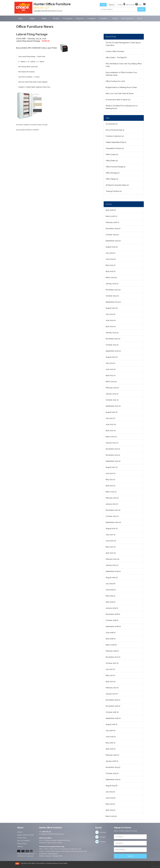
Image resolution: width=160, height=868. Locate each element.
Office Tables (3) (112, 179)
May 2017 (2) (110, 675)
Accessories (68, 18)
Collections (80, 18)
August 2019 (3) (112, 577)
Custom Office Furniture (115, 51)
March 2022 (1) (111, 437)
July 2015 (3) (110, 792)
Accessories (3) (112, 124)
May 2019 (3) (110, 596)
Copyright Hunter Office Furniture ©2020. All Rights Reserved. (40, 863)
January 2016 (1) (112, 761)
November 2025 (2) (113, 229)
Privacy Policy (22, 838)
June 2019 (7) (111, 590)
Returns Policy (22, 844)
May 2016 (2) (110, 743)
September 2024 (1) (113, 302)
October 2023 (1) (112, 345)
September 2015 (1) (113, 780)
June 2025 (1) (111, 259)
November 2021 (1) (113, 455)
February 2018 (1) (112, 651)
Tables (44, 18)
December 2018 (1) (113, 614)
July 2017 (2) (110, 669)
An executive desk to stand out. (118, 100)
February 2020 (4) (112, 559)
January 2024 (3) (112, 333)
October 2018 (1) (112, 620)
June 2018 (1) (111, 633)
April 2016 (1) (111, 749)
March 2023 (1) (111, 382)
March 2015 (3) (111, 816)
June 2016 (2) (111, 737)
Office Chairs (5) (112, 154)
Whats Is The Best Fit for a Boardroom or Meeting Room (122, 107)
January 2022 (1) (112, 443)
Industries (103, 18)
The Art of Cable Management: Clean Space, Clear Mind (123, 44)
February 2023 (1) (112, 388)
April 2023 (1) (111, 375)
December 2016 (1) (113, 700)
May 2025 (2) (110, 265)
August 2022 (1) (112, 412)
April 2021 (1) (110, 486)
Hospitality (91, 18)
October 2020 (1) (112, 516)
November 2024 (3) (113, 290)
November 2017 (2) (113, 657)
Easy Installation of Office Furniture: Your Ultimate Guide (121, 74)
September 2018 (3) (113, 626)
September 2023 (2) (113, 351)
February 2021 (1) (112, 498)
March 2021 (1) (111, 492)
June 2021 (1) (111, 473)
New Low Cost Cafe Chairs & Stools (120, 94)
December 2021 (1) (113, 449)
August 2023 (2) (112, 357)
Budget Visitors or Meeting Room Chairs (121, 87)
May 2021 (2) (110, 480)
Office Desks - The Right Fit (116, 58)
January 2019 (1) (112, 608)
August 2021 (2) (112, 467)
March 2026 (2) (111, 216)
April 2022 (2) (111, 431)
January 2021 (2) (112, 504)
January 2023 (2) (112, 394)
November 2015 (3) (113, 767)
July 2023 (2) (110, 363)
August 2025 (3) (112, 247)
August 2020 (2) (112, 529)
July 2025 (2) (110, 253)
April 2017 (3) (111, 682)
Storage (56, 18)
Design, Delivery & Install (25, 835)
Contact (20, 832)
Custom (115, 18)
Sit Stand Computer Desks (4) (117, 185)
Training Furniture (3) (114, 191)
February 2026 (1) (112, 222)
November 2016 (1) (113, 706)
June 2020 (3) (111, 541)
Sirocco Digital (63, 863)
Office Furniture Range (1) (116, 167)
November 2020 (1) (113, 510)
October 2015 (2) (112, 773)
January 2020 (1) (112, 565)
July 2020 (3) (110, 535)
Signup (112, 5)
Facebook (101, 832)
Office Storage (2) (113, 173)
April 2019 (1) (111, 602)
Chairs (20, 18)
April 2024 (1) (111, 326)
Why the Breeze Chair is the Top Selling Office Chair (124, 65)
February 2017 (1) (112, 688)
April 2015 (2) (111, 810)
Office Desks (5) (112, 161)
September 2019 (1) (113, 571)
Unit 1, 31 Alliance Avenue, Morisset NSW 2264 (55, 840)
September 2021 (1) (113, 461)
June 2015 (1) (111, 798)
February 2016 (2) (112, 755)
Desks (32, 18)
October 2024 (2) (112, 296)
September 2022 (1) (113, 406)
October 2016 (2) (112, 712)
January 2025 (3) (112, 284)
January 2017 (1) (112, 694)
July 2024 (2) (110, 314)
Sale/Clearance (127, 18)
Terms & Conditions (24, 841)
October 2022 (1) (112, 400)
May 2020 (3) (111, 547)
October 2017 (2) (112, 663)
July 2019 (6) (111, 584)
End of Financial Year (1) (115, 130)
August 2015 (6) (112, 786)
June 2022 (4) (111, 424)
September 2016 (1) (113, 718)
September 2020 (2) (113, 522)
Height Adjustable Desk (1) (116, 142)
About (140, 18)
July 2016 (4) (110, 731)
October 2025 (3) (112, 235)
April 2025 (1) (111, 271)
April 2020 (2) (111, 553)
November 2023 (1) (113, 339)
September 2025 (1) (113, 241)
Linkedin (100, 837)
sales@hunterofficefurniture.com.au (48, 11)
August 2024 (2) (112, 308)
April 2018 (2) (111, 639)
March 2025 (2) (111, 277)
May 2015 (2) (110, 804)
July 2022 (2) (110, 418)
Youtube (100, 842)
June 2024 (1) (111, 320)
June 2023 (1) (111, 369)
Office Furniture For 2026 (115, 81)
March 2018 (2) (111, 645)
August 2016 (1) (112, 724)
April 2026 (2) (111, 210)
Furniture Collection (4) (115, 136)
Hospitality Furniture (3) (115, 148)
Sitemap (20, 846)
